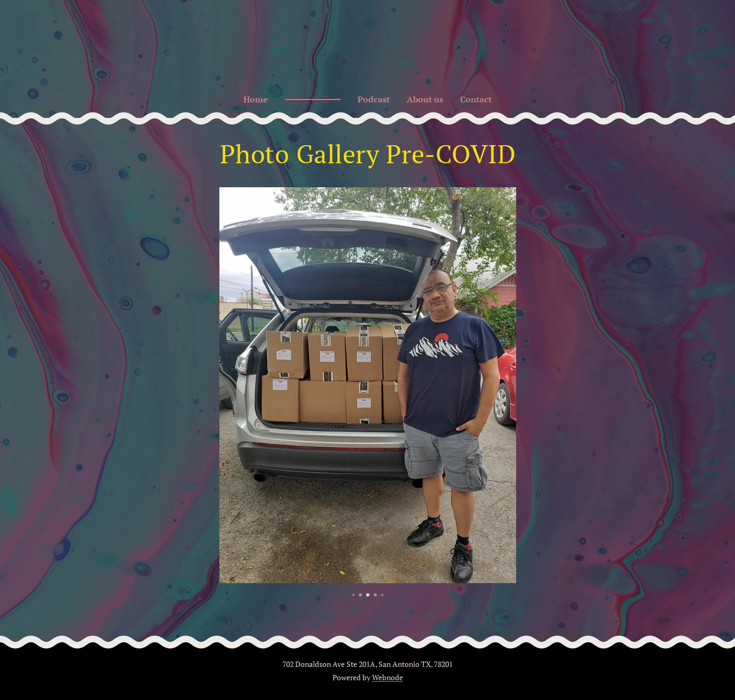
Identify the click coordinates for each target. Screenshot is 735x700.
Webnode (388, 677)
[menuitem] (252, 99)
